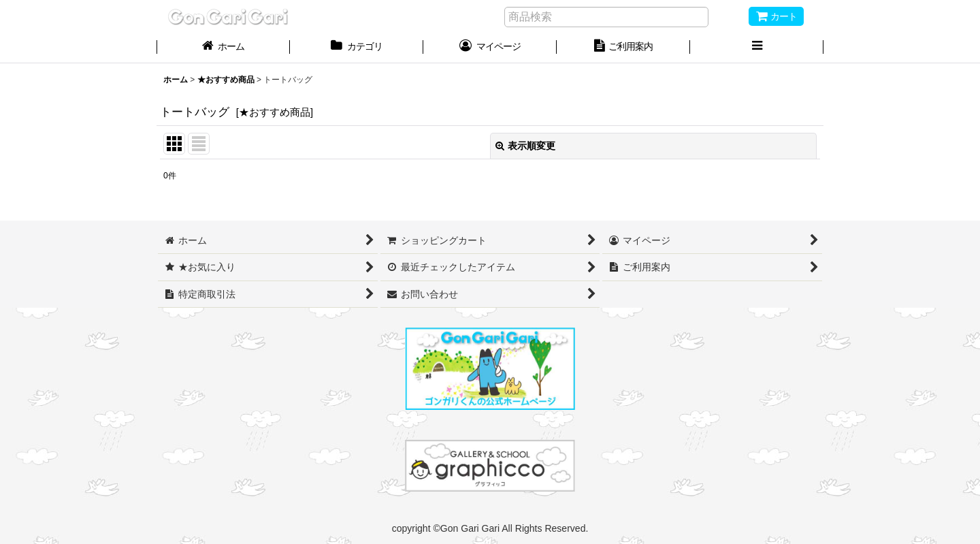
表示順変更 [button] (525, 146)
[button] (757, 48)
